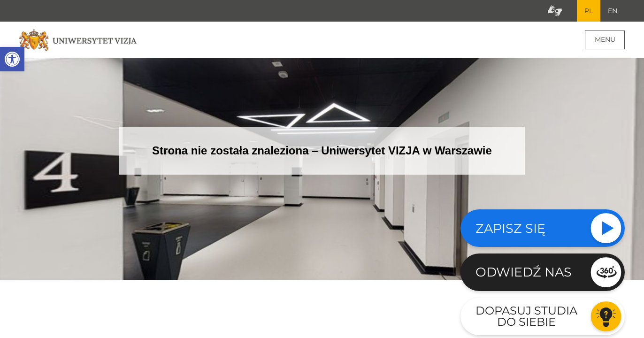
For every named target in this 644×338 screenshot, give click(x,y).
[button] (12, 59)
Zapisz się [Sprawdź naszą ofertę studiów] (510, 228)
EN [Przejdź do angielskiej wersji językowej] (613, 11)
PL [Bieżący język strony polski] (589, 11)
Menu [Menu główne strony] (605, 39)
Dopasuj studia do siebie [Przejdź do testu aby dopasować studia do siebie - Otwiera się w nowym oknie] (526, 316)
